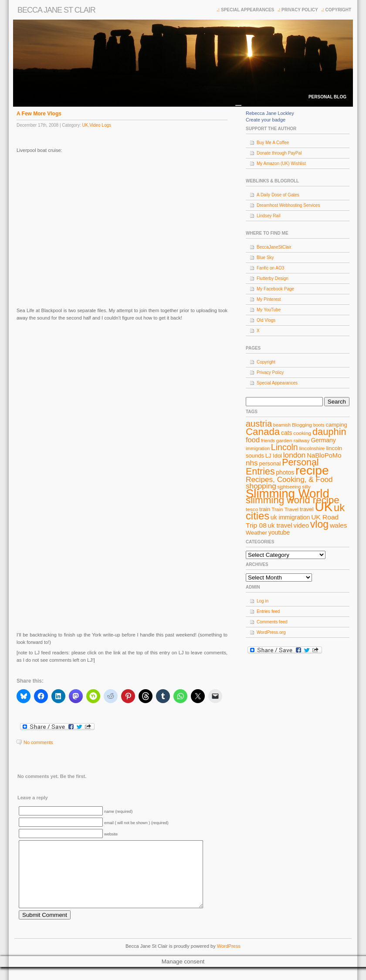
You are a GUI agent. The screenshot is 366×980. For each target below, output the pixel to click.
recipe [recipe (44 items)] (312, 470)
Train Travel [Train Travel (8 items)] (285, 509)
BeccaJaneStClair (274, 247)
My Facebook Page (275, 289)
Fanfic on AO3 (270, 268)
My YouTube (269, 310)
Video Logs (100, 125)
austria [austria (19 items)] (259, 424)
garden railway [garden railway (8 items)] (293, 441)
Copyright (338, 10)
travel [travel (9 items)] (307, 509)
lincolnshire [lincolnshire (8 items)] (312, 448)
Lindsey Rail (268, 216)
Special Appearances (247, 10)
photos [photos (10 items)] (285, 472)
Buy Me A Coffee (273, 143)
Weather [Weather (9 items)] (256, 533)
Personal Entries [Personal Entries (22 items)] (282, 467)
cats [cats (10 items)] (287, 433)
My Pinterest (269, 299)
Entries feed (268, 611)
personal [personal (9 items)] (270, 463)
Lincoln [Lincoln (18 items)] (285, 447)
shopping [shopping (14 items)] (261, 486)
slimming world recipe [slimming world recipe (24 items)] (293, 500)
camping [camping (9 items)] (337, 425)
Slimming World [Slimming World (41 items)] (288, 493)
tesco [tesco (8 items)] (252, 509)
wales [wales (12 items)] (339, 525)
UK (85, 125)
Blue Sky (265, 258)
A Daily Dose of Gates (278, 195)
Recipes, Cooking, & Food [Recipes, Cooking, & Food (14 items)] (289, 479)
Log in (263, 601)
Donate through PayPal (279, 153)
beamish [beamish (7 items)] (282, 425)
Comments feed (272, 622)
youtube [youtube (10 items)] (279, 532)
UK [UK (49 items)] (324, 507)
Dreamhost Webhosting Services (288, 205)
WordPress (229, 959)
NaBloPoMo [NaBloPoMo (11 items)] (324, 455)
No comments (38, 742)
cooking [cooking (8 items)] (302, 433)
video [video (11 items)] (302, 525)
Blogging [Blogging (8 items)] (302, 425)
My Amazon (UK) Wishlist (281, 163)
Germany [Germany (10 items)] (323, 440)
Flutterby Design (273, 278)
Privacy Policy (300, 10)
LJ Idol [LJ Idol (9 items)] (274, 456)
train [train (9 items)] (265, 509)
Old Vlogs (266, 320)
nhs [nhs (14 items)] (252, 463)
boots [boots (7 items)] (319, 425)
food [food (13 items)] (253, 440)
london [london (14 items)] (295, 455)
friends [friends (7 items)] (268, 441)
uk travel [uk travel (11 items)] (280, 525)
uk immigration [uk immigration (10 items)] (290, 517)
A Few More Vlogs (39, 114)
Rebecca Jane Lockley (270, 113)
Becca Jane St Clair (56, 10)
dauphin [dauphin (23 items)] (329, 432)
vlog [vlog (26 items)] (319, 524)
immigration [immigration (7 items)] (258, 448)
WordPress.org (271, 632)
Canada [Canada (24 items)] (263, 432)
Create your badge (266, 120)
